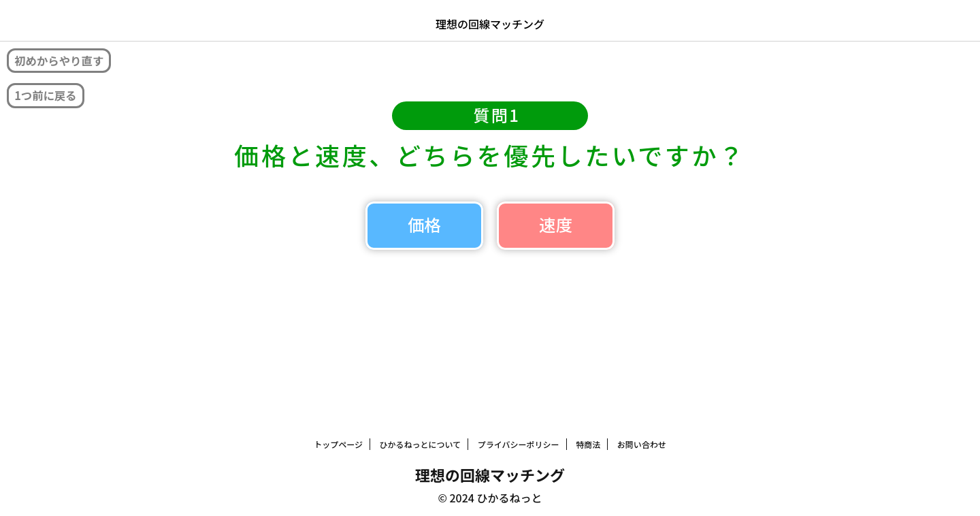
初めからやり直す (70, 62)
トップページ (338, 442)
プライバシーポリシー (519, 442)
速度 (612, 242)
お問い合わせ (642, 442)
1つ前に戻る (54, 99)
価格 (367, 242)
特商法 (588, 442)
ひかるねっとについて (421, 442)
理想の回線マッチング (490, 24)
